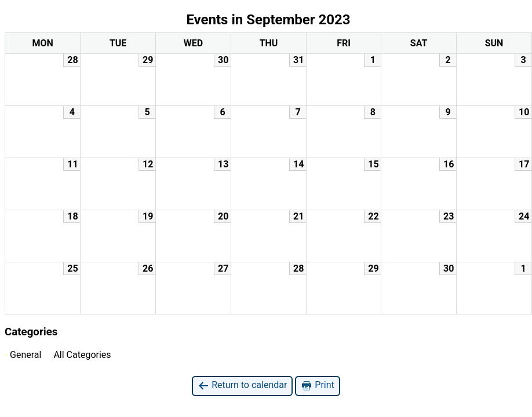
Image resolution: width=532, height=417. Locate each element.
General (23, 355)
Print (317, 385)
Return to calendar (242, 385)
